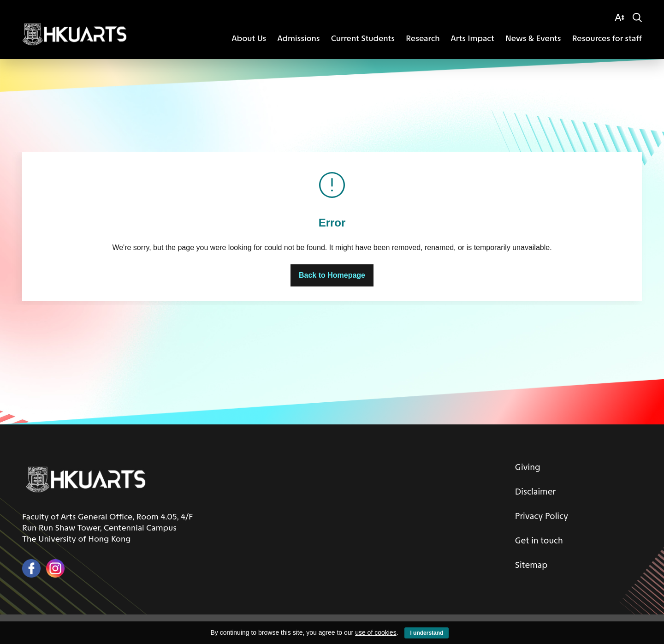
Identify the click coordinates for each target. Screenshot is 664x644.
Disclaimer (533, 491)
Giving (525, 467)
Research (423, 38)
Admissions (298, 38)
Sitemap (529, 563)
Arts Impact (473, 38)
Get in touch (537, 539)
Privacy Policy (540, 515)
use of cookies (376, 632)
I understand (427, 633)
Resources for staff (607, 38)
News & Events (533, 38)
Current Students (363, 38)
